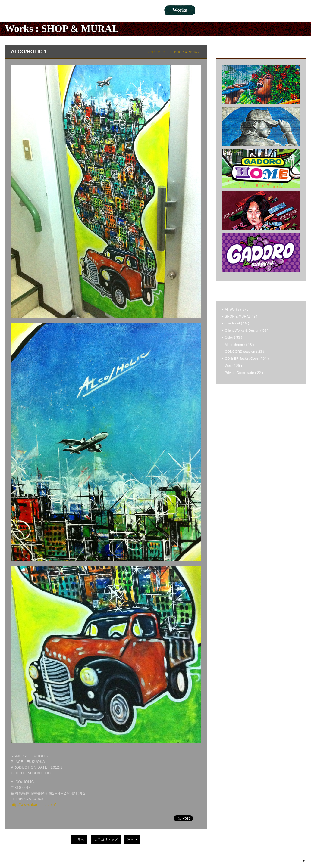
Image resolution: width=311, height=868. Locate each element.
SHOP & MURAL (80, 29)
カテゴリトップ (106, 839)
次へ (131, 839)
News (123, 10)
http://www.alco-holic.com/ (33, 805)
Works (180, 10)
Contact (256, 10)
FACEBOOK (224, 861)
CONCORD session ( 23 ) (245, 352)
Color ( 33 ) (234, 337)
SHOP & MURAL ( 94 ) (242, 316)
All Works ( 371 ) (238, 309)
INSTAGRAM (281, 861)
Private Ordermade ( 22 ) (244, 373)
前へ (81, 839)
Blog (151, 10)
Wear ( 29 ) (233, 366)
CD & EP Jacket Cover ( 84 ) (247, 358)
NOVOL (22, 10)
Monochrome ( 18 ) (239, 345)
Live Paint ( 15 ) (237, 323)
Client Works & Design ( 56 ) (247, 330)
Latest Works (236, 52)
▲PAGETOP (304, 861)
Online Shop (217, 10)
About (94, 10)
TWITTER (252, 861)
